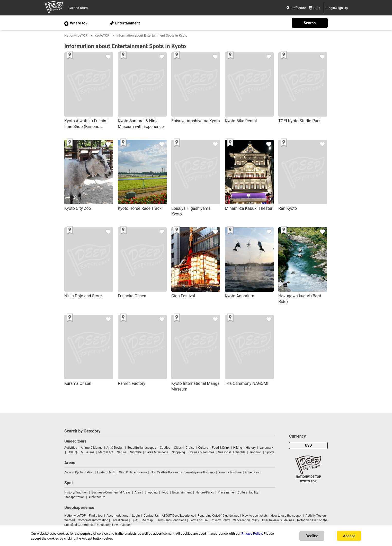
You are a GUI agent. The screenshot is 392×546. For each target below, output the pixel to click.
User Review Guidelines (278, 520)
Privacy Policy (220, 520)
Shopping (179, 452)
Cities (178, 448)
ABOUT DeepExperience (178, 516)
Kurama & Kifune (230, 472)
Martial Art (106, 452)
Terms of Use (199, 520)
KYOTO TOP (308, 481)
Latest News (120, 520)
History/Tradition (76, 492)
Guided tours (78, 8)
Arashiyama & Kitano (200, 472)
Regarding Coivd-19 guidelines (218, 516)
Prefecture (296, 8)
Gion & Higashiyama (133, 472)
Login (136, 516)
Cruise (190, 448)
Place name (226, 492)
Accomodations (117, 516)
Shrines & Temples (202, 452)
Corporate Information (93, 520)
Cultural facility (248, 492)
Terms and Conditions (171, 520)
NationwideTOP (76, 35)
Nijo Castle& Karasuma (166, 472)
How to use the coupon (287, 516)
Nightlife (136, 452)
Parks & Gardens (157, 452)
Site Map (147, 520)
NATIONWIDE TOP (308, 477)
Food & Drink (221, 448)
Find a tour (96, 516)
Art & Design (115, 448)
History (251, 448)
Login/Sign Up (337, 8)
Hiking (238, 448)
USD (314, 8)
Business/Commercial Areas (111, 492)
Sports (270, 452)
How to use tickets (255, 516)
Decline (312, 536)
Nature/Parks (205, 492)
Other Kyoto (253, 472)
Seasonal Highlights (232, 452)
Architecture (97, 497)
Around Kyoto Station (79, 472)
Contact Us (151, 516)
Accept (349, 536)
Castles (165, 448)
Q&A (135, 520)
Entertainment (182, 492)
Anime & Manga (92, 448)
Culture (203, 448)
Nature (121, 452)
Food (165, 492)
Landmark (266, 448)
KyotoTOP (102, 35)
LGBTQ (72, 452)
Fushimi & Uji (106, 472)
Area (138, 492)
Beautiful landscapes (142, 448)
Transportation (74, 497)
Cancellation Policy (246, 520)
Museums (88, 452)
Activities (71, 448)
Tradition (255, 452)
